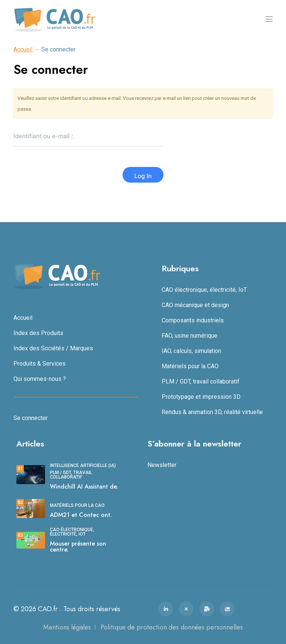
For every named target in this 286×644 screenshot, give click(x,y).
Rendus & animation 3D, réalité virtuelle (212, 412)
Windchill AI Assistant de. (84, 487)
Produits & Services (39, 364)
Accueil (23, 49)
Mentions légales (67, 627)
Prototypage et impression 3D (201, 397)
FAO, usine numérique (190, 336)
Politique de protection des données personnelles (172, 627)
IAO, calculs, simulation (191, 351)
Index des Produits (38, 333)
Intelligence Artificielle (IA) (83, 465)
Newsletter (162, 465)
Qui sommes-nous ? (40, 379)
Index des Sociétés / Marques (53, 348)
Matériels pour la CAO (190, 366)
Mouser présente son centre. (78, 547)
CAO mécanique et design (195, 305)
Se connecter (31, 418)
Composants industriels (193, 320)
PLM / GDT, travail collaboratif (201, 381)
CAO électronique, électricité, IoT (204, 290)
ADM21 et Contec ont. (81, 515)
